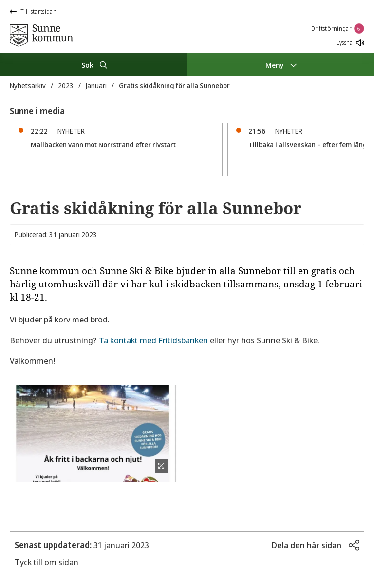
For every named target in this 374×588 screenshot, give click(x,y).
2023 (66, 85)
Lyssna (350, 43)
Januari (96, 85)
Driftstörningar (338, 28)
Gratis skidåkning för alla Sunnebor (174, 85)
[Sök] (93, 65)
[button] (316, 545)
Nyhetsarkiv (28, 85)
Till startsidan (33, 11)
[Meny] (280, 65)
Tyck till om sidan (47, 562)
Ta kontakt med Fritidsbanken (153, 340)
